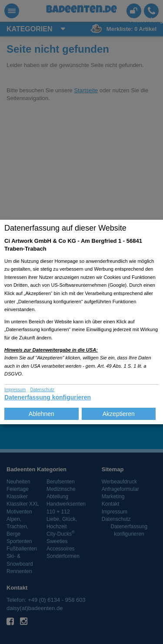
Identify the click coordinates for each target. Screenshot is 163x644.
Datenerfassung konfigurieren (48, 397)
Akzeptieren (119, 414)
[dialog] (81, 322)
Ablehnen (42, 414)
